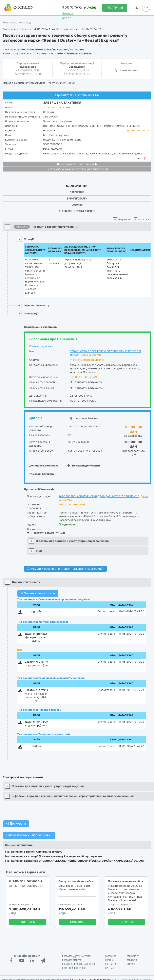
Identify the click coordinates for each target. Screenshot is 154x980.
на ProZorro (61, 50)
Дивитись (28, 922)
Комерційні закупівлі (74, 968)
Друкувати (16, 824)
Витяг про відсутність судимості (77, 164)
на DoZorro (77, 50)
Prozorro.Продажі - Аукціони (78, 964)
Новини (109, 960)
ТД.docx (36, 746)
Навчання (111, 956)
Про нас (110, 968)
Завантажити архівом (38, 593)
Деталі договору (42, 474)
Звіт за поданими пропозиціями (29, 835)
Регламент (133, 956)
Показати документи (86, 382)
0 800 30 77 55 (72, 8)
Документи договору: (44, 466)
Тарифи (131, 964)
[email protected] (53, 149)
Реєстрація (115, 8)
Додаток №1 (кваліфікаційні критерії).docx (36, 637)
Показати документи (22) (46, 533)
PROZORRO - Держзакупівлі (77, 956)
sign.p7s (36, 611)
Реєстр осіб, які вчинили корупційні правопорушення (77, 169)
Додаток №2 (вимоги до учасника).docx (36, 665)
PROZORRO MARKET (72, 960)
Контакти (110, 964)
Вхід (93, 8)
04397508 (49, 131)
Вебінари (132, 960)
